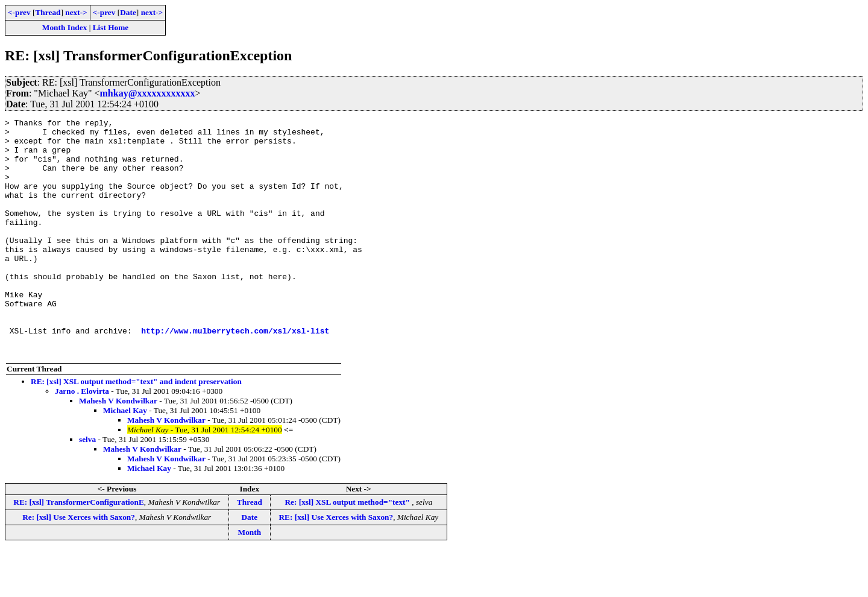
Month (250, 579)
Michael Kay (125, 457)
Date (128, 12)
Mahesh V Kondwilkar (118, 448)
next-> (76, 12)
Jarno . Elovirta (82, 438)
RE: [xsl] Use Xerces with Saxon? (336, 564)
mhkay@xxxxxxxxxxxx (148, 93)
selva (87, 486)
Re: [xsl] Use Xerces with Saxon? (79, 564)
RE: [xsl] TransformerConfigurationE (78, 549)
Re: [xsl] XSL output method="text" (348, 549)
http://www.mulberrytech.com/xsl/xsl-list (235, 374)
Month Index (64, 27)
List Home (111, 27)
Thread (48, 12)
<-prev (19, 12)
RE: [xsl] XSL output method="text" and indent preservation (136, 428)
